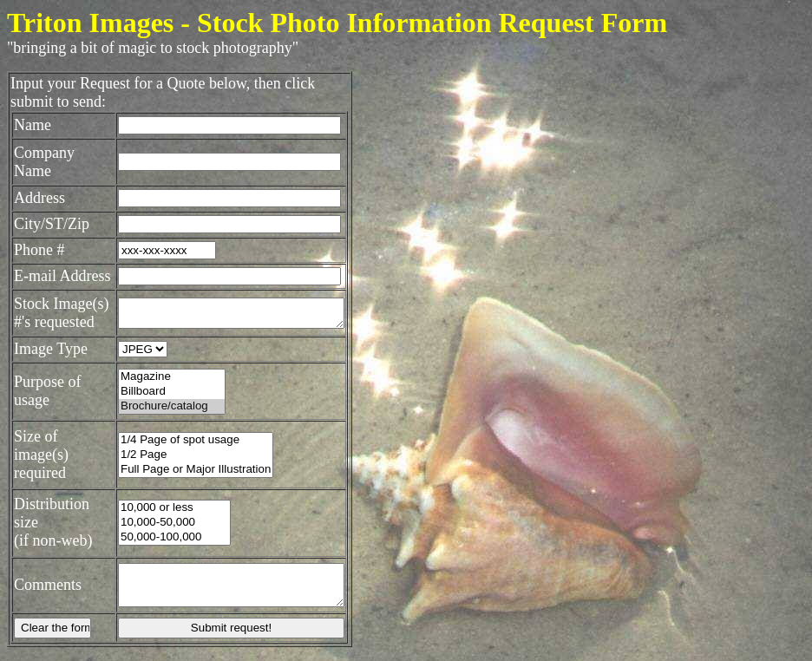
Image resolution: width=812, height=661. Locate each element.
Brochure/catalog (164, 420)
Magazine (164, 391)
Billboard (164, 406)
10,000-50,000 (167, 525)
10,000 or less (167, 510)
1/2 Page (188, 463)
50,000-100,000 (167, 540)
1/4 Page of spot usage (188, 448)
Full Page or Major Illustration (188, 478)
